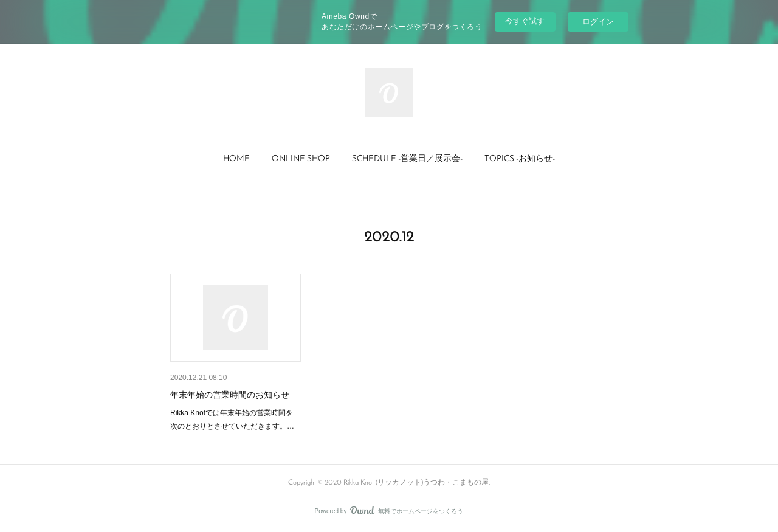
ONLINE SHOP (301, 159)
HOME (236, 159)
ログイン (598, 22)
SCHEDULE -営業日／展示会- (407, 159)
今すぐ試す (525, 21)
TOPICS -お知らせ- (520, 159)
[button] (236, 159)
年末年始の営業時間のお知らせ (230, 395)
